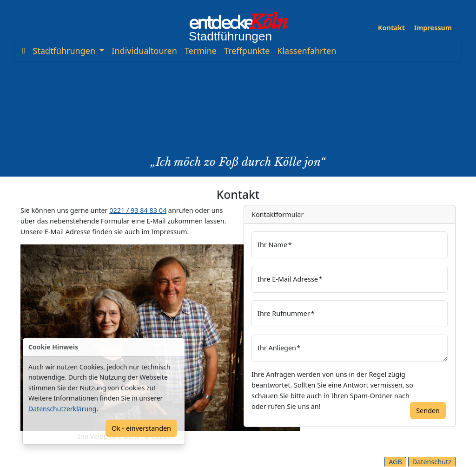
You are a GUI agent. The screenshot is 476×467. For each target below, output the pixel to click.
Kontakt (391, 28)
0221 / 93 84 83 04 (138, 210)
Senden (428, 411)
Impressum (433, 28)
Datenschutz (432, 462)
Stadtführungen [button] (65, 51)
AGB (395, 462)
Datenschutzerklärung (62, 409)
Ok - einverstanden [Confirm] (141, 428)
